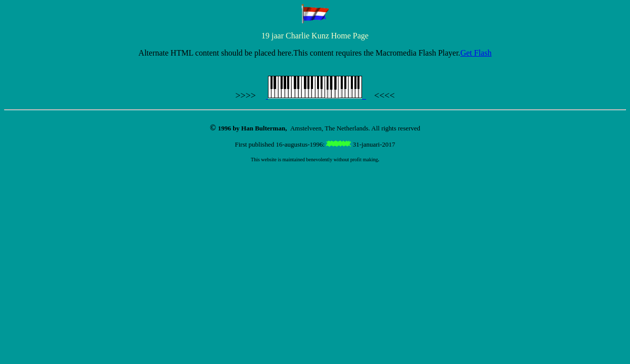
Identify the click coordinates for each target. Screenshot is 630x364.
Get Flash (476, 53)
